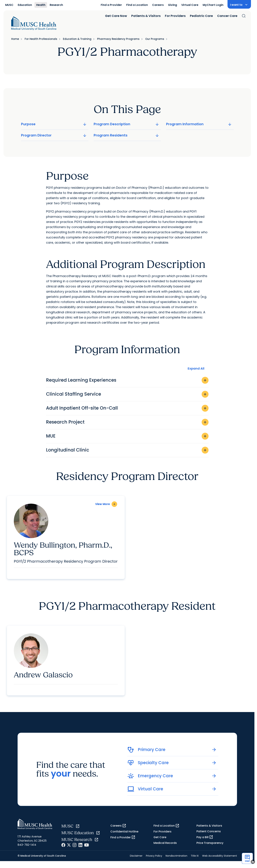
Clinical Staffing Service (127, 394)
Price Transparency (210, 843)
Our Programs (155, 39)
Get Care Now (116, 16)
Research (56, 5)
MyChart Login (213, 5)
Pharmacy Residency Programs (118, 39)
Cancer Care (227, 16)
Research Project (127, 422)
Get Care (160, 837)
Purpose (54, 124)
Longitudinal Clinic (127, 450)
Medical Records (165, 843)
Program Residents (127, 135)
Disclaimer (136, 856)
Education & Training (77, 39)
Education (25, 5)
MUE (127, 436)
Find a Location (137, 5)
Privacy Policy (154, 856)
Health (41, 5)
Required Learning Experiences (127, 380)
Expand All (196, 368)
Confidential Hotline (124, 832)
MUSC (9, 5)
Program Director (54, 135)
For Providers (175, 16)
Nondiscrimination (176, 856)
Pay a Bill (205, 837)
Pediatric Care (201, 16)
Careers (158, 5)
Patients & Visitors (146, 16)
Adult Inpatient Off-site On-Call (127, 408)
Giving (172, 5)
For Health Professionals (41, 39)
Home (15, 39)
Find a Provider (111, 5)
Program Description (127, 124)
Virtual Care (190, 5)
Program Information (199, 124)
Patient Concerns (209, 831)
